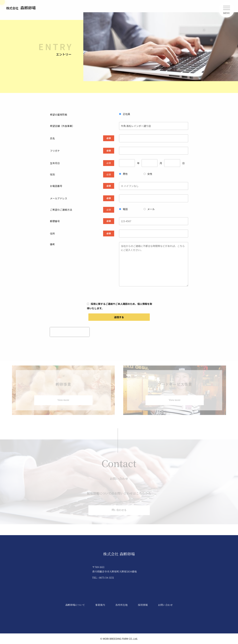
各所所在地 (121, 605)
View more (63, 402)
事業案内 (100, 605)
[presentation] (70, 332)
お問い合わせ (165, 605)
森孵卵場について (75, 605)
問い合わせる (119, 512)
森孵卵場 (21, 8)
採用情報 (143, 605)
